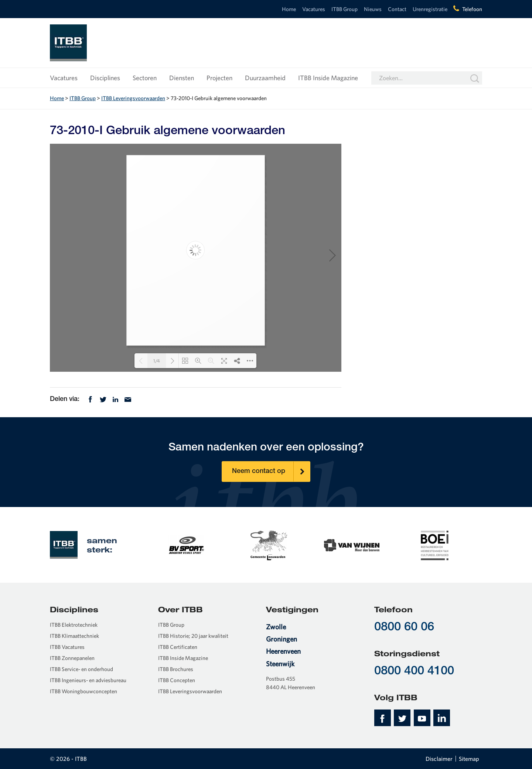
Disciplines (105, 78)
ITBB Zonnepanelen (72, 658)
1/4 (157, 361)
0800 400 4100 (414, 672)
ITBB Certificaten (178, 647)
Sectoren (145, 78)
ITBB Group (345, 9)
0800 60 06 (404, 628)
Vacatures (314, 9)
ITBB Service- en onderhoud (81, 669)
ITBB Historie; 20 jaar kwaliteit (193, 636)
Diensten (182, 78)
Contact (397, 9)
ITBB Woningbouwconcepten (83, 691)
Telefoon (472, 9)
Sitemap (469, 759)
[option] (186, 545)
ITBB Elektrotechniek (74, 625)
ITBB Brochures (176, 669)
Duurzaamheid (265, 78)
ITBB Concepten (177, 680)
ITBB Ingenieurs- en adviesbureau (88, 680)
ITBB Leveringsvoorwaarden (133, 98)
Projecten (219, 78)
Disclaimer (439, 759)
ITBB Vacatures (67, 647)
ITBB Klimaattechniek (74, 636)
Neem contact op (271, 472)
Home (289, 9)
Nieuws (373, 9)
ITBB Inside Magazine (328, 78)
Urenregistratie (430, 9)
